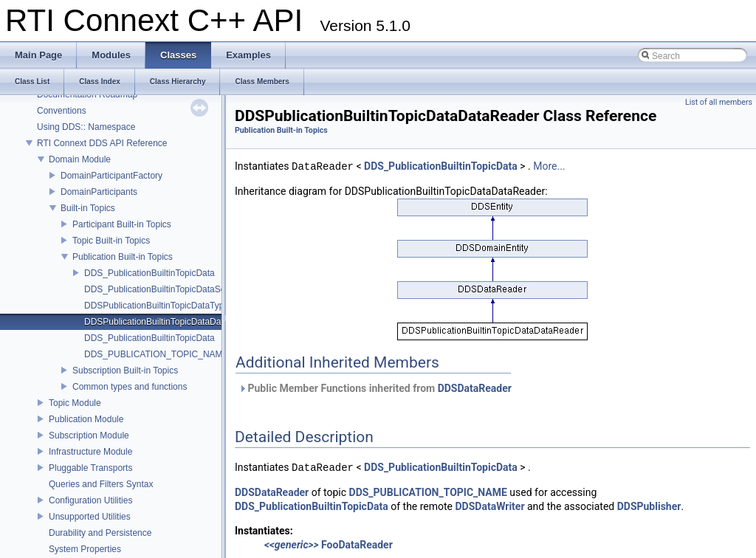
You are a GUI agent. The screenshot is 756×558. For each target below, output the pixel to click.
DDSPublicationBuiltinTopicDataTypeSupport (172, 306)
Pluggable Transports (90, 468)
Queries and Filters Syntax (101, 484)
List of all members (719, 102)
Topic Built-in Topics (111, 241)
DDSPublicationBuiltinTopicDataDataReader (171, 322)
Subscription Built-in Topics (125, 371)
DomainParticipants (99, 192)
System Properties (85, 549)
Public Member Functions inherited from (375, 388)
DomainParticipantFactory (111, 176)
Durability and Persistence (100, 533)
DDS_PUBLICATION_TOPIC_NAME (157, 354)
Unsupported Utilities (90, 517)
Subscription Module (89, 435)
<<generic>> (292, 545)
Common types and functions (130, 387)
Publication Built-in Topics (123, 257)
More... (549, 167)
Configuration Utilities (90, 500)
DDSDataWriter (490, 506)
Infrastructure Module (90, 452)
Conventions (62, 111)
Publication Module (86, 419)
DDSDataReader (475, 388)
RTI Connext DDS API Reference (102, 143)
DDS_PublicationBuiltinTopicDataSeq (157, 289)
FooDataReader (357, 545)
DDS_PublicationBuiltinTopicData (150, 273)
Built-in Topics (88, 208)
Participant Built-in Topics (122, 224)
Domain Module (80, 159)
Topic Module (75, 403)
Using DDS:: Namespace (86, 127)
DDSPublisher (649, 506)
